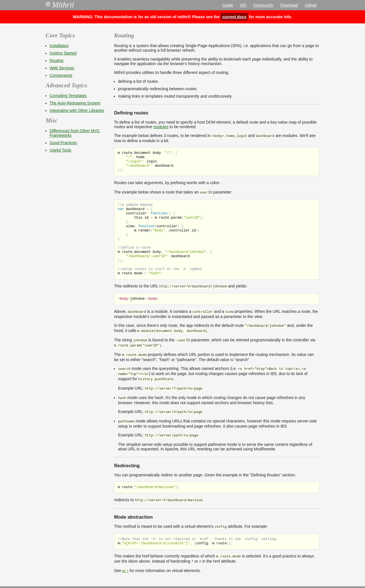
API (243, 5)
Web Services (62, 68)
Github (311, 5)
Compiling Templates (68, 96)
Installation (59, 46)
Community (263, 5)
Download (289, 5)
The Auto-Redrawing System (75, 103)
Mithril (60, 5)
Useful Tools (60, 150)
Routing (56, 61)
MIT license (200, 578)
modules (161, 127)
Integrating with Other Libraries (77, 110)
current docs (234, 17)
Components (61, 75)
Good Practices (63, 143)
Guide (228, 5)
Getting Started (63, 53)
